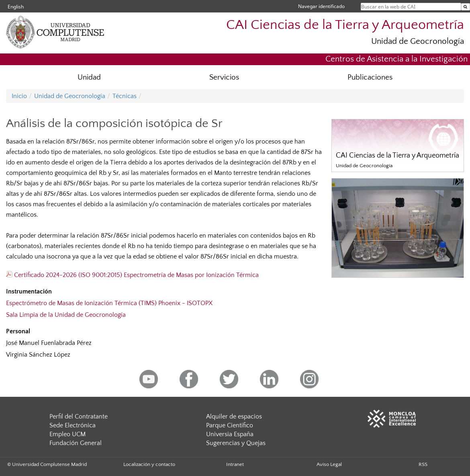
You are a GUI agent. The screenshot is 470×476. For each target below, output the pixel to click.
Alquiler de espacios (234, 416)
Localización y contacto (149, 464)
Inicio (19, 96)
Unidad (89, 77)
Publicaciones (370, 77)
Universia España (230, 434)
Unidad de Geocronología (418, 41)
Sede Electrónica (73, 425)
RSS (423, 464)
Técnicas (125, 96)
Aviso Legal (329, 464)
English (16, 7)
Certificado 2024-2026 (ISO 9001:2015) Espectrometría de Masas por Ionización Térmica (132, 275)
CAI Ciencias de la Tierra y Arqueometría (345, 25)
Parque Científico (230, 425)
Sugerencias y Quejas (236, 443)
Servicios (224, 77)
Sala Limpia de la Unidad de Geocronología (66, 315)
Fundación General (76, 443)
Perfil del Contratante (79, 416)
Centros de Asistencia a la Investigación (396, 59)
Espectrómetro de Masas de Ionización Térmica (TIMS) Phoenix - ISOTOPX (109, 303)
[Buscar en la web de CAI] (466, 7)
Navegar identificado (321, 6)
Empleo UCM (67, 434)
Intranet (235, 464)
